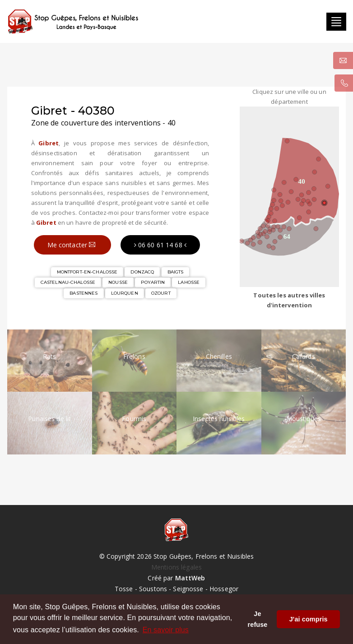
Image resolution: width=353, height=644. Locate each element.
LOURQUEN (125, 293)
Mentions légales (176, 567)
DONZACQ (142, 272)
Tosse (124, 589)
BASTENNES (84, 293)
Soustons (153, 589)
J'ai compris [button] (309, 619)
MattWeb (190, 578)
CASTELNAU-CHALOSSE (68, 282)
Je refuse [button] (258, 619)
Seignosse (188, 589)
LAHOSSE (189, 282)
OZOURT (161, 293)
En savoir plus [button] (166, 630)
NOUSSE (118, 282)
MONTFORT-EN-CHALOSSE (87, 272)
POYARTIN (153, 282)
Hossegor (224, 589)
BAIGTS (176, 272)
